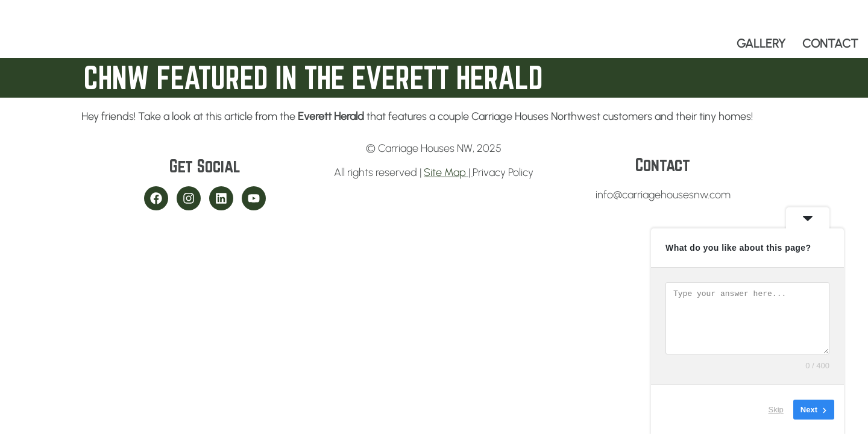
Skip (776, 410)
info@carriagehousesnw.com (663, 195)
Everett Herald (331, 116)
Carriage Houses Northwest (536, 116)
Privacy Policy (503, 172)
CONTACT (830, 43)
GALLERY (761, 43)
